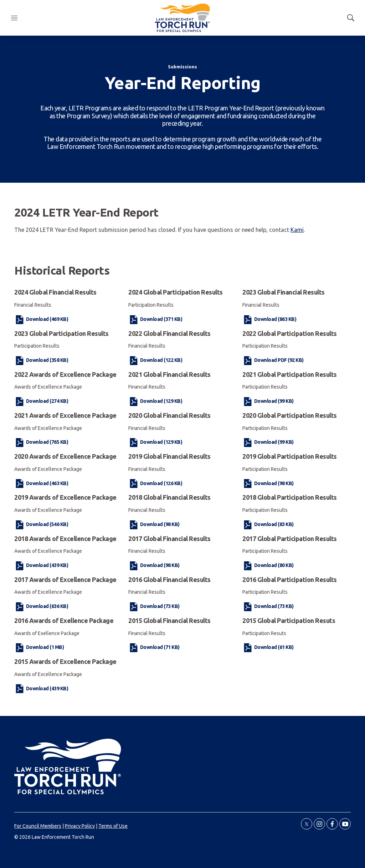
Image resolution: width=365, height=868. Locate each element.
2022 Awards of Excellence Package (65, 374)
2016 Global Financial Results (169, 579)
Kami (297, 230)
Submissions (182, 67)
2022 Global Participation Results (290, 333)
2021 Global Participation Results (290, 374)
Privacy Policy (80, 826)
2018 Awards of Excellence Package (65, 539)
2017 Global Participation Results (290, 539)
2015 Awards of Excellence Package (65, 661)
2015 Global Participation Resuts (289, 620)
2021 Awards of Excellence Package (65, 415)
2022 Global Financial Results (169, 333)
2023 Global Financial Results (284, 292)
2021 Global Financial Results (169, 374)
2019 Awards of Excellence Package (65, 497)
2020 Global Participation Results (290, 415)
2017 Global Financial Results (169, 539)
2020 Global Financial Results (169, 415)
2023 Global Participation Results (61, 333)
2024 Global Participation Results (176, 292)
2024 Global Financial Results (55, 292)
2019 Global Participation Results (290, 456)
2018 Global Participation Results (290, 497)
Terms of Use (113, 826)
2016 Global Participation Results (290, 579)
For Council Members (38, 826)
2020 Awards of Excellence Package (65, 456)
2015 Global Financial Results (169, 620)
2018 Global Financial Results (169, 497)
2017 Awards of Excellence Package (65, 579)
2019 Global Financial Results (169, 456)
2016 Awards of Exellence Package (64, 620)
